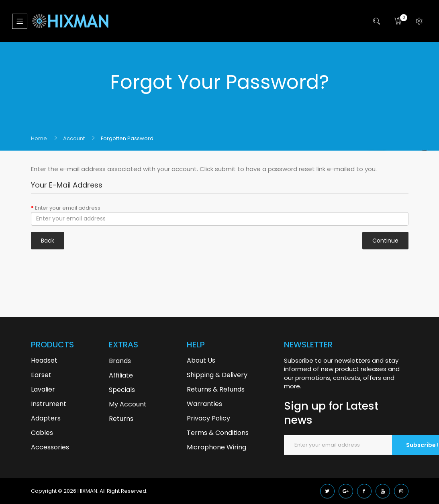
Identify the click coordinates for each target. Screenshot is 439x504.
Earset (41, 375)
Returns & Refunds (216, 389)
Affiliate (121, 375)
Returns (121, 419)
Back (48, 241)
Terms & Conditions (218, 433)
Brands (120, 361)
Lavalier (43, 389)
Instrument (49, 404)
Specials (122, 390)
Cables (42, 433)
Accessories (50, 447)
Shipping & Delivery (217, 375)
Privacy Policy (208, 418)
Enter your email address (68, 208)
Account (74, 138)
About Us (201, 360)
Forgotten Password (127, 138)
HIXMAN (87, 491)
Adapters (46, 418)
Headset (44, 360)
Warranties (204, 404)
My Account (128, 404)
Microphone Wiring (216, 447)
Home (39, 138)
